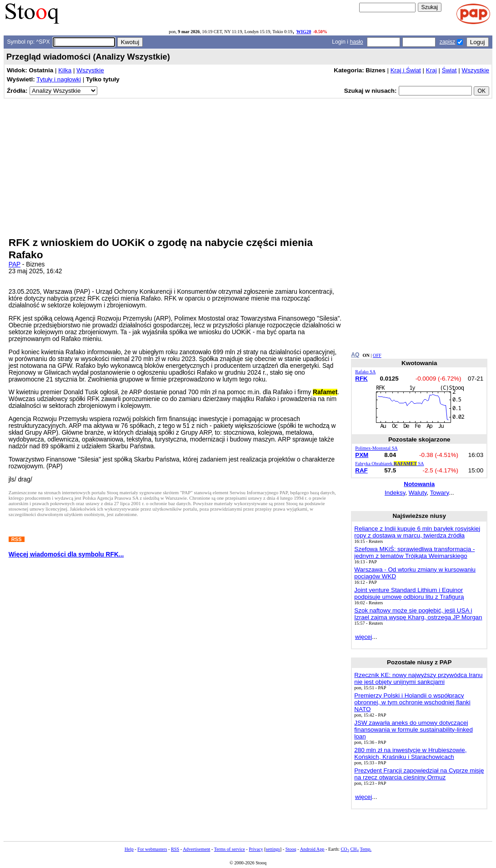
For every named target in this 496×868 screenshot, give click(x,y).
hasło (356, 42)
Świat (449, 70)
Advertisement (196, 849)
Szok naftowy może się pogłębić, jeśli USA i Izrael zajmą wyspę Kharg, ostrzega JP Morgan (418, 614)
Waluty (418, 493)
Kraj (431, 70)
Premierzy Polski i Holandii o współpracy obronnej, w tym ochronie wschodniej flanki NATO (412, 702)
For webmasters (152, 849)
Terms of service (230, 849)
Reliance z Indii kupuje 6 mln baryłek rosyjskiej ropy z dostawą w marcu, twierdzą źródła (417, 532)
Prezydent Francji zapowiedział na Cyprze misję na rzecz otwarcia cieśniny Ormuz (419, 774)
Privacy (256, 849)
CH (355, 849)
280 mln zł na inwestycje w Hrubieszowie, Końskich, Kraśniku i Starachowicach (410, 753)
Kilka (65, 70)
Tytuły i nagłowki (59, 79)
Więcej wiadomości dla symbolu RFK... (66, 554)
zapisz (447, 42)
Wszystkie (90, 70)
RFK (361, 379)
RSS (175, 849)
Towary (440, 493)
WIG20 (304, 32)
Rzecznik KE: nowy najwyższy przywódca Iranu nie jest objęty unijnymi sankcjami (418, 678)
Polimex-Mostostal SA (376, 448)
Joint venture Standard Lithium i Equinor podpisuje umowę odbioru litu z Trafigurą (409, 593)
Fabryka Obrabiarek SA (389, 464)
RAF (361, 470)
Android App (312, 849)
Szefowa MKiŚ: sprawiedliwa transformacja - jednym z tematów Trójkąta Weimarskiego (414, 552)
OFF (377, 355)
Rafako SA (365, 372)
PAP (15, 264)
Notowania (419, 484)
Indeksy (395, 493)
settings (273, 849)
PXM (362, 455)
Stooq (291, 849)
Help (129, 849)
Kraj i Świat (406, 70)
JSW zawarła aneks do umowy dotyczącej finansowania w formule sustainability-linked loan (413, 730)
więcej (363, 637)
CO (345, 849)
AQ (355, 355)
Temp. (366, 849)
